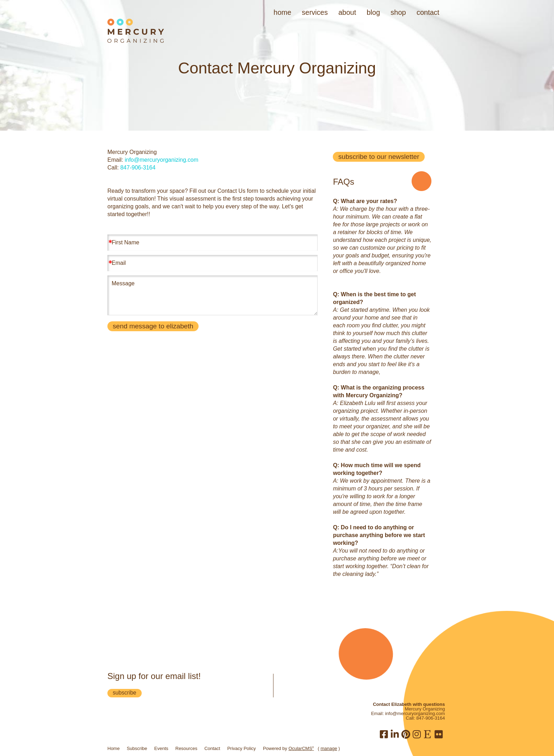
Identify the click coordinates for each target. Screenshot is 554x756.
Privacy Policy (241, 748)
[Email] (212, 263)
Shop (398, 12)
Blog (373, 12)
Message (212, 295)
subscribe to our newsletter (379, 157)
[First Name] (212, 243)
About (347, 12)
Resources (186, 748)
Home (282, 12)
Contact (428, 12)
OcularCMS (301, 748)
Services (315, 12)
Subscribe (137, 748)
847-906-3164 (138, 168)
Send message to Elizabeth (153, 326)
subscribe (125, 693)
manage (329, 748)
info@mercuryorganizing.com (161, 160)
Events (161, 748)
